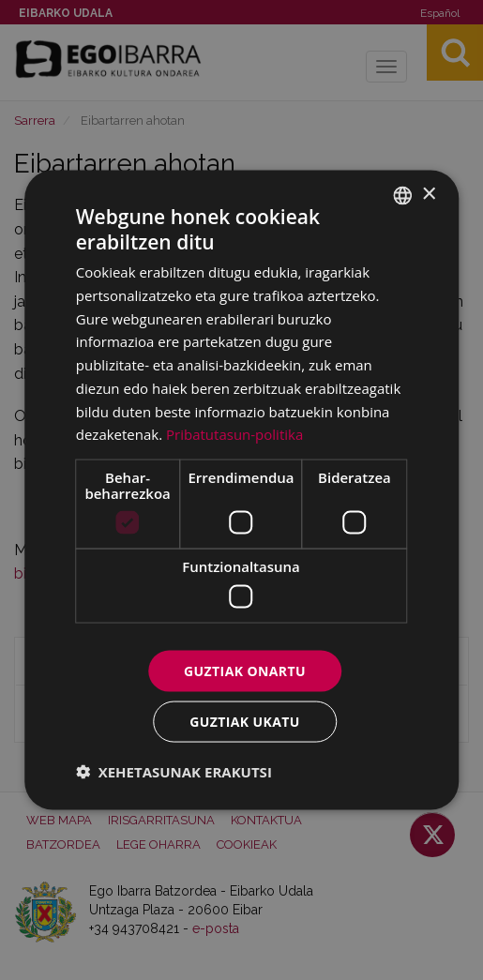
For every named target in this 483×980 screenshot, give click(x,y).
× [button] (428, 195)
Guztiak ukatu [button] (245, 722)
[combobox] (402, 195)
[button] (174, 772)
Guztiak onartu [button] (245, 670)
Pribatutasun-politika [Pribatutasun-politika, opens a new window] (234, 434)
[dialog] (242, 490)
